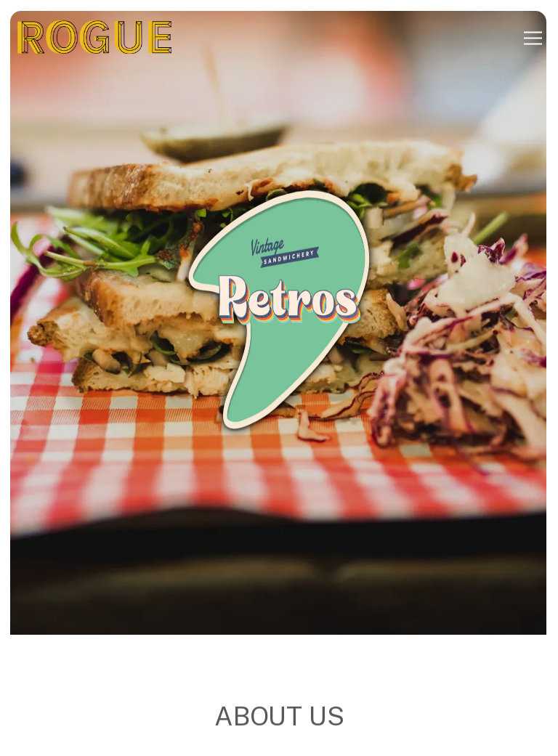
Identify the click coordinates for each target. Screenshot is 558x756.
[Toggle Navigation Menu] (533, 38)
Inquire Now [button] (279, 739)
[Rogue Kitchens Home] (94, 38)
